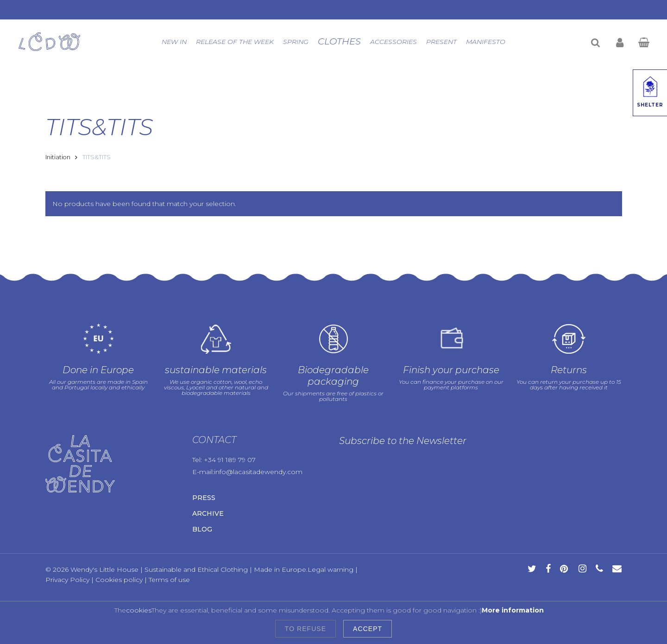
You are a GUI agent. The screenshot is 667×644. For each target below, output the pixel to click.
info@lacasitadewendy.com (258, 472)
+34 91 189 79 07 (230, 460)
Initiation (58, 157)
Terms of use (169, 580)
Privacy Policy (67, 580)
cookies (139, 610)
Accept (368, 629)
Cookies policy (119, 580)
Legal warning (330, 569)
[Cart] (643, 42)
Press (204, 498)
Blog (202, 529)
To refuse (305, 629)
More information (513, 610)
